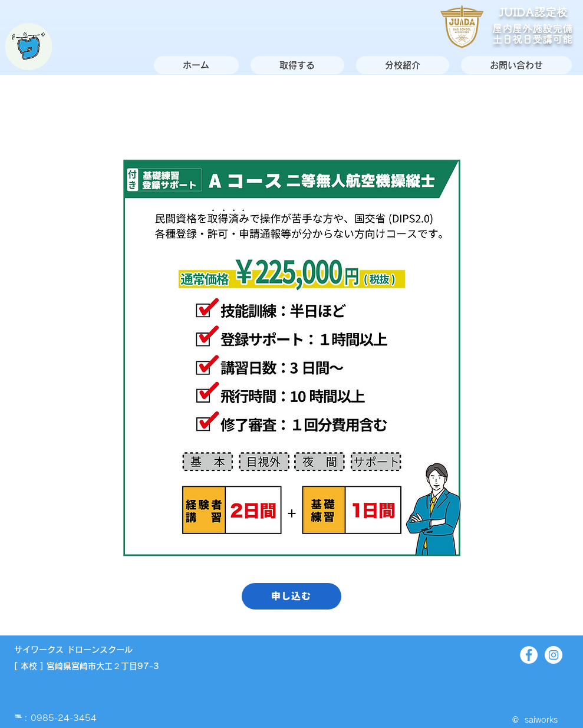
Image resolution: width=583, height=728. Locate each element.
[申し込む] (291, 596)
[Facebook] (529, 655)
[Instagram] (554, 655)
